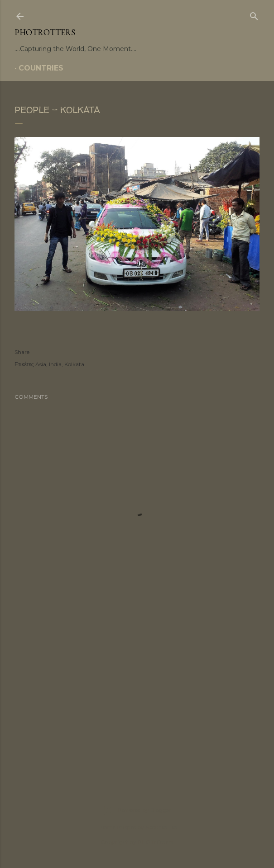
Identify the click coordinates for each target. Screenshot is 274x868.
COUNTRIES (41, 68)
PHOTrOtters (45, 32)
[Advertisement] (137, 696)
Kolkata (74, 364)
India (55, 364)
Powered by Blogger (137, 810)
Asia (41, 364)
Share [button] (22, 352)
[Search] (254, 14)
